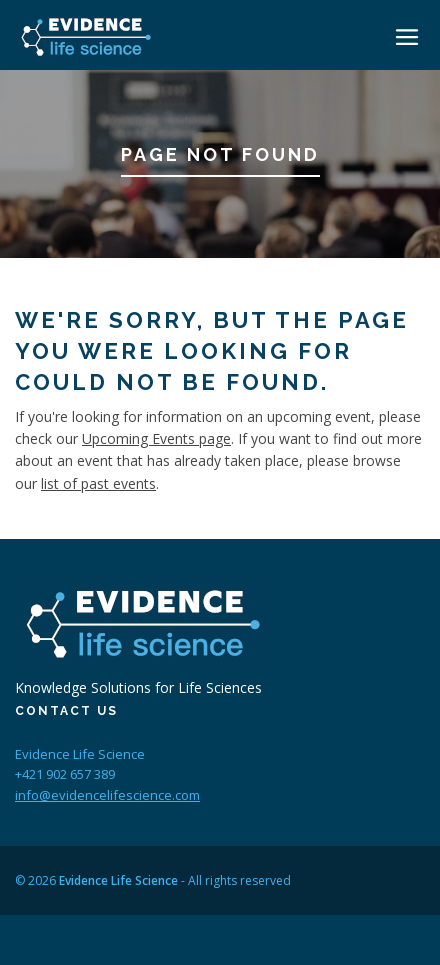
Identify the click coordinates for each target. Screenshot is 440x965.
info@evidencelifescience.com (107, 795)
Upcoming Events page (156, 438)
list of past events (98, 483)
